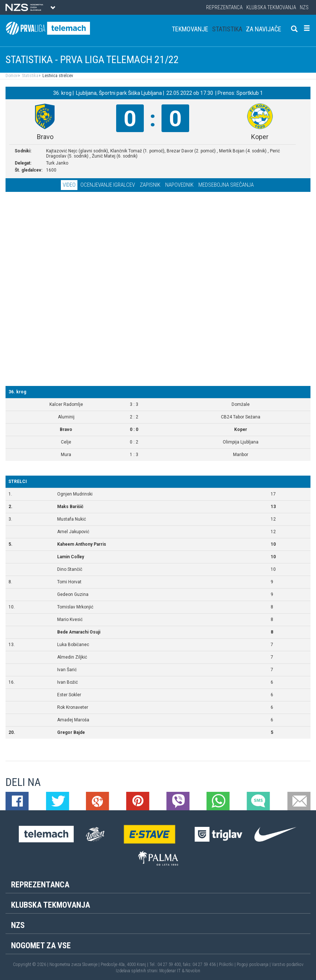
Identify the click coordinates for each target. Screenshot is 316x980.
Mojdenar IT (170, 971)
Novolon (193, 971)
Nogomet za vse (41, 946)
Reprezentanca (224, 7)
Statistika (227, 29)
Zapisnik (150, 185)
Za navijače (264, 29)
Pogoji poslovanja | (254, 965)
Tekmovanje (190, 29)
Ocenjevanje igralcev (108, 185)
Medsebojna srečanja (226, 185)
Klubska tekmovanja (271, 7)
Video (69, 185)
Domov (12, 76)
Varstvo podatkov (288, 965)
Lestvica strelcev (57, 76)
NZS (304, 7)
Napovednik (179, 185)
